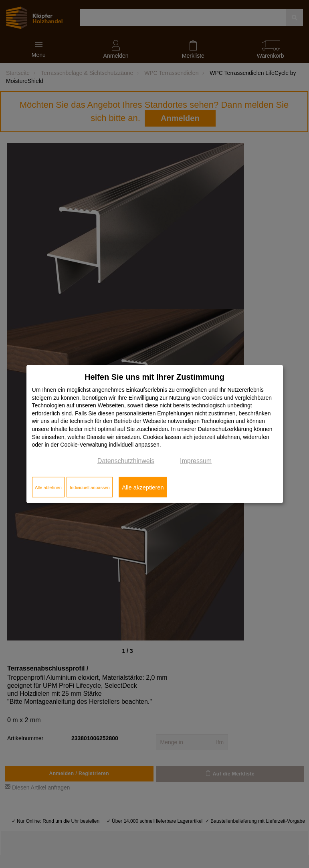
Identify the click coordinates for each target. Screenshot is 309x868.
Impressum (196, 460)
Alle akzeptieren (143, 487)
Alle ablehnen (48, 487)
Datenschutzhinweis (126, 460)
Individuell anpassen (90, 487)
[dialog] (155, 434)
